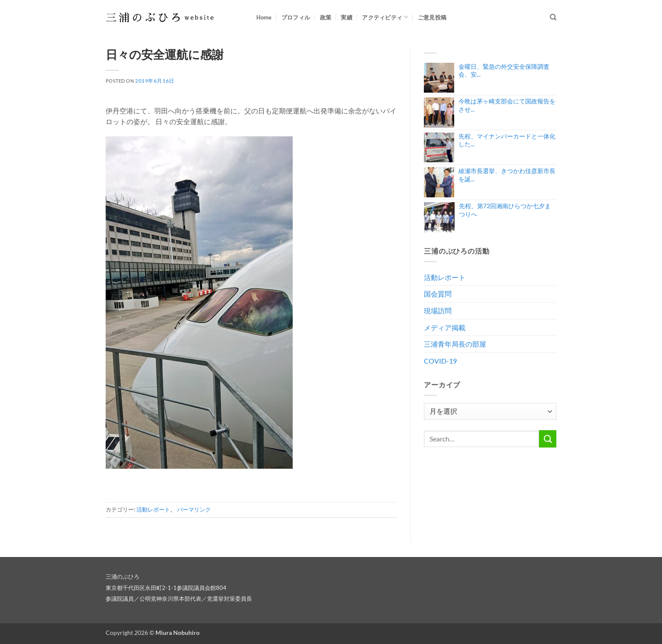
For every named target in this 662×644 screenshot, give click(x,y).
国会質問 (438, 294)
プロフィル (296, 17)
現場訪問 (438, 311)
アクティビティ (385, 17)
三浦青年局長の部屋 (455, 344)
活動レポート (153, 509)
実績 (347, 17)
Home (264, 17)
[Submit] (548, 439)
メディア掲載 (445, 327)
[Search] (553, 17)
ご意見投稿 (432, 17)
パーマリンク (194, 509)
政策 (326, 17)
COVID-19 (440, 361)
